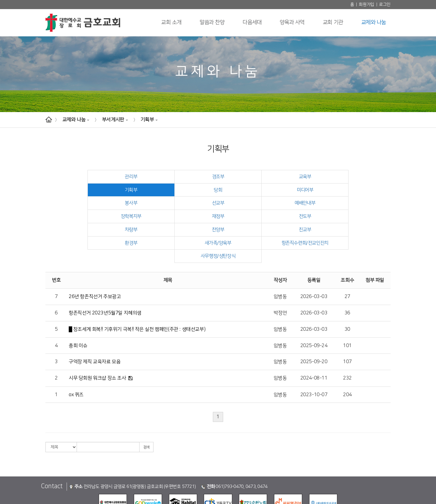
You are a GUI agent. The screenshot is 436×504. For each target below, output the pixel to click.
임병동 (280, 270)
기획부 (149, 120)
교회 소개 (171, 22)
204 (347, 368)
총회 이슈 (78, 319)
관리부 (89, 177)
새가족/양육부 (132, 230)
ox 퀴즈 (76, 368)
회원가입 (367, 5)
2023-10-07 (314, 368)
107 (347, 335)
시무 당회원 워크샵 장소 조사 (97, 352)
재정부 (261, 203)
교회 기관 (333, 22)
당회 (89, 190)
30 (347, 303)
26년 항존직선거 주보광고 (95, 270)
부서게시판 (115, 120)
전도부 (347, 203)
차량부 (89, 217)
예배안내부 (89, 203)
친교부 (261, 217)
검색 (146, 421)
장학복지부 (175, 203)
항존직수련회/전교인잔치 (218, 230)
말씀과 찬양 (212, 22)
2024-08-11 (314, 352)
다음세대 (252, 22)
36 (347, 287)
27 (347, 270)
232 (347, 352)
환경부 (347, 217)
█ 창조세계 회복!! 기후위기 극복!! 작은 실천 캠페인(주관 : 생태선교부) (137, 303)
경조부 (175, 177)
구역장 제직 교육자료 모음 (95, 335)
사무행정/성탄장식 (304, 230)
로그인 (385, 5)
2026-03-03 (314, 270)
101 (347, 319)
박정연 (280, 287)
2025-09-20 (314, 335)
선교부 (347, 190)
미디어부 (175, 190)
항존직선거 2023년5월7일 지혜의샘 (105, 287)
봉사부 (261, 190)
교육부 (261, 177)
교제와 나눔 (374, 22)
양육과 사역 (292, 22)
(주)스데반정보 (283, 498)
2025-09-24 (314, 319)
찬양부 (175, 217)
